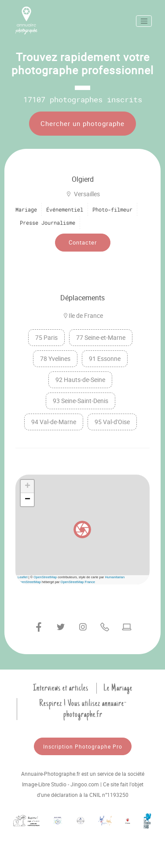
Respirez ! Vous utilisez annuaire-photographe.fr (83, 709)
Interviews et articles (61, 688)
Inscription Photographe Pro (83, 746)
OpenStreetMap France (78, 582)
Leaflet (23, 577)
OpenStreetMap (45, 577)
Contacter (83, 242)
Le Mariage (118, 688)
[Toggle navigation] (144, 21)
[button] (82, 529)
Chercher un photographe (82, 123)
